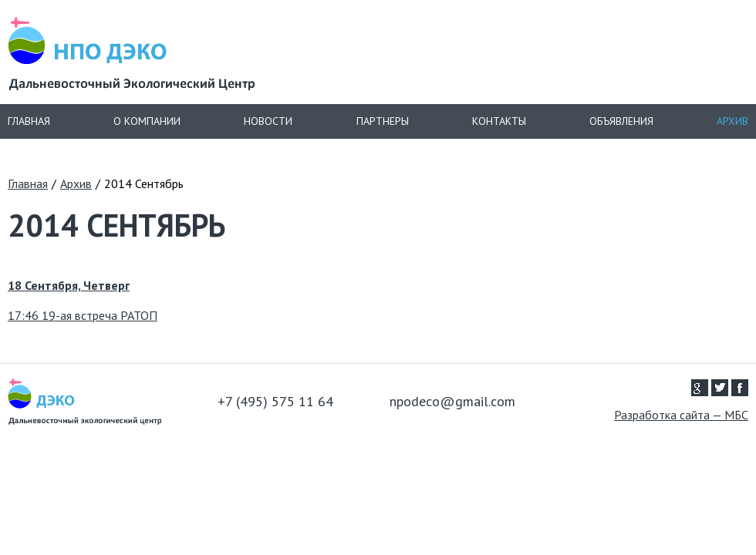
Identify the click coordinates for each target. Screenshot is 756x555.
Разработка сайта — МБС (681, 415)
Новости (268, 121)
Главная (29, 121)
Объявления (621, 121)
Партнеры (383, 121)
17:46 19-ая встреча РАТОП (83, 315)
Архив (732, 121)
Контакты (499, 121)
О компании (147, 121)
